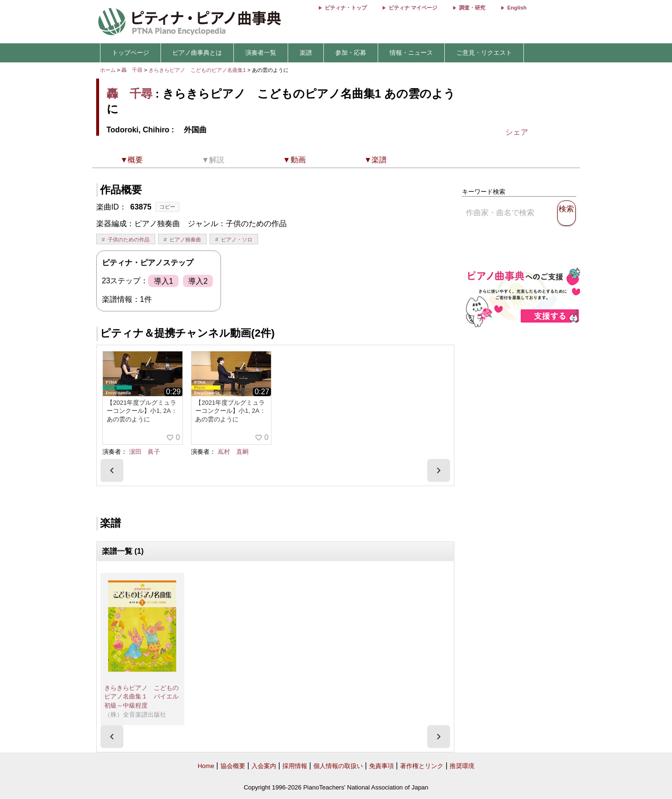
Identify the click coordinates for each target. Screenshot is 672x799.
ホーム (108, 70)
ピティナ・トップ (346, 8)
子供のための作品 (129, 240)
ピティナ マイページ (413, 8)
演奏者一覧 (261, 53)
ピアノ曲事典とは (197, 53)
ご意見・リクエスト (484, 53)
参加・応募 (351, 53)
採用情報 (295, 766)
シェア (517, 132)
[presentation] (112, 470)
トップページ (130, 53)
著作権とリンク (422, 766)
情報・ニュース (411, 53)
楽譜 (306, 53)
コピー (167, 207)
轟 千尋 (132, 70)
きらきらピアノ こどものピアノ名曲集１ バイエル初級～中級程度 (141, 697)
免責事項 (381, 766)
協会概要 (233, 766)
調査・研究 (472, 8)
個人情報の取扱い (338, 766)
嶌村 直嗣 (233, 452)
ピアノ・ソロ (237, 240)
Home (206, 766)
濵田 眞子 (145, 452)
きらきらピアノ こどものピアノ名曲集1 (198, 70)
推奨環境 (462, 766)
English (517, 8)
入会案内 (264, 766)
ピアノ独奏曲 (185, 240)
